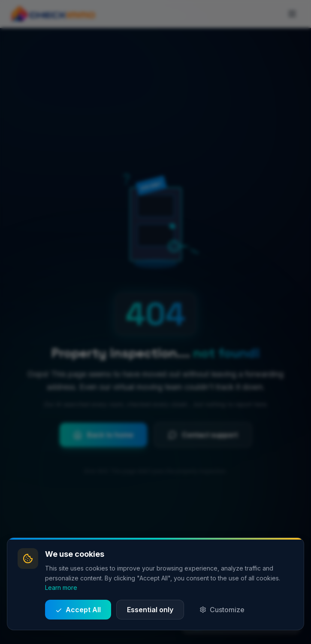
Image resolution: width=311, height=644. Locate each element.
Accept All (78, 610)
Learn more (61, 588)
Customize (222, 610)
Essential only (150, 610)
